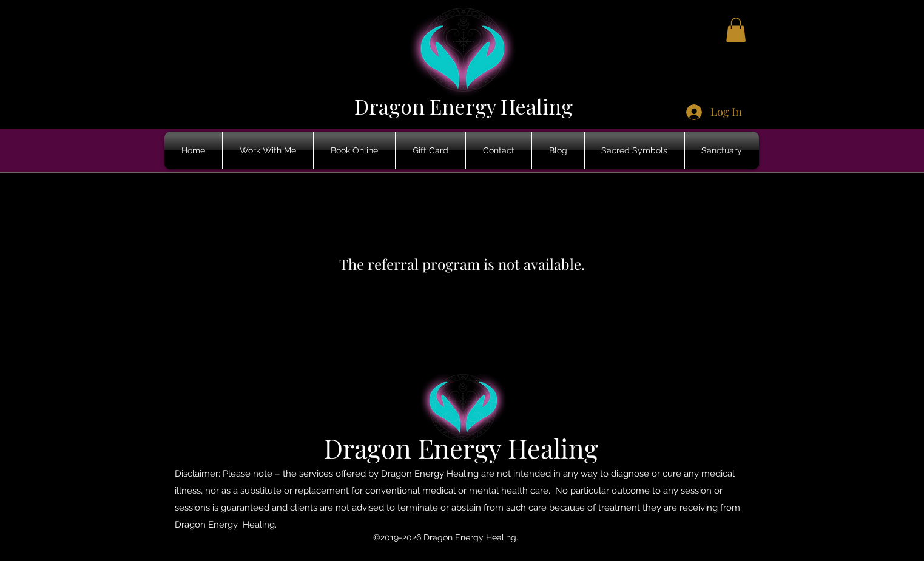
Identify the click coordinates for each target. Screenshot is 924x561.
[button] (736, 30)
